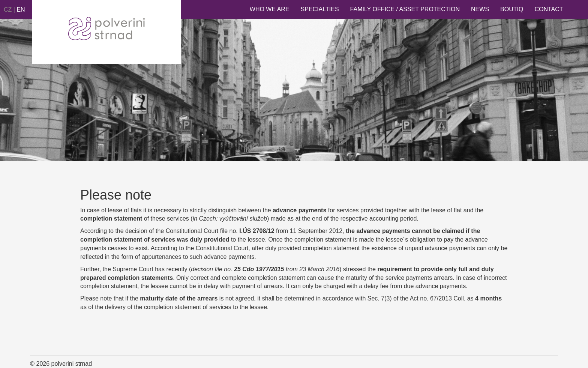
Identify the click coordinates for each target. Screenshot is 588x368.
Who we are (270, 9)
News (480, 9)
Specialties (320, 9)
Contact (549, 9)
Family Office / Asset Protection (405, 9)
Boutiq (512, 9)
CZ (8, 10)
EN (21, 10)
